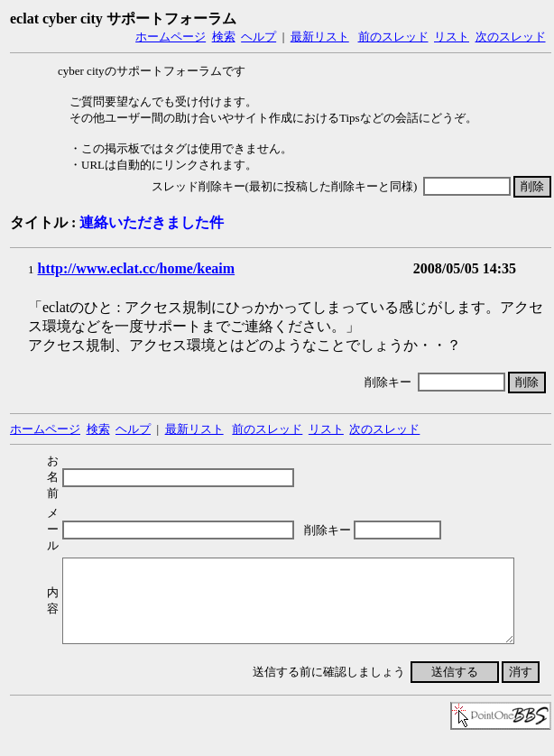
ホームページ (171, 37)
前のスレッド (393, 37)
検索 (224, 37)
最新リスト (320, 37)
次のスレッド (511, 37)
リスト (452, 37)
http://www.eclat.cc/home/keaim (137, 268)
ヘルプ (259, 37)
